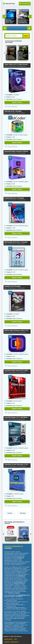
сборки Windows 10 (19, 583)
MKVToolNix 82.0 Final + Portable (16, 242)
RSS (15, 639)
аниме (23, 635)
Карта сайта (8, 639)
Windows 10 (22, 576)
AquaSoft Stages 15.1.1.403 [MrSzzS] (17, 417)
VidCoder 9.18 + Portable (13, 111)
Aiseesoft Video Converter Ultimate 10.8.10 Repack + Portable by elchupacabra (17, 151)
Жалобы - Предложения (11, 642)
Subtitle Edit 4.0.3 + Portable (14, 198)
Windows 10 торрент (14, 593)
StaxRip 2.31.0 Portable (12, 286)
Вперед (23, 513)
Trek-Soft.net (20, 557)
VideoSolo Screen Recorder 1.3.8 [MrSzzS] (17, 464)
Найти (26, 36)
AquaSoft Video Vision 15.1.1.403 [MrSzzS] (17, 371)
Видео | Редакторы (17, 99)
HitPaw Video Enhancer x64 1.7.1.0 (16, 330)
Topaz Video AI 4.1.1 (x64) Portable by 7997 (17, 64)
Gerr (6, 66)
